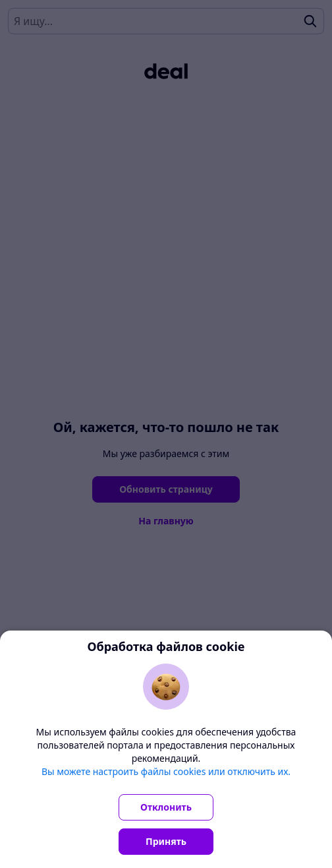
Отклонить (166, 807)
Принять (166, 841)
